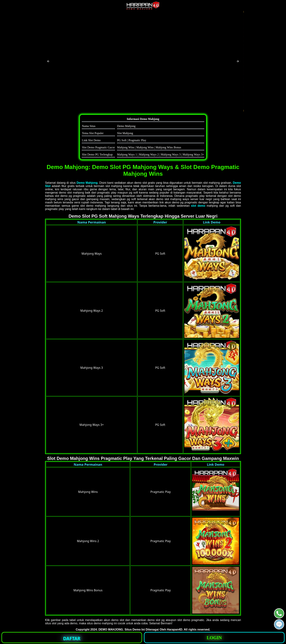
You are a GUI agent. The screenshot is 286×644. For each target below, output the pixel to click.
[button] (48, 61)
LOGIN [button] (214, 638)
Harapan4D (175, 630)
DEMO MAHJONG (111, 630)
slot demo (198, 206)
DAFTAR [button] (72, 638)
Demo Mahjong (87, 183)
